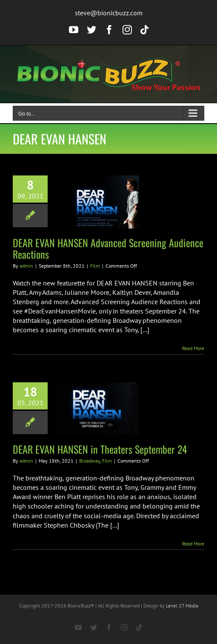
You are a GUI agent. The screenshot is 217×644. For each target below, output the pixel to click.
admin (26, 266)
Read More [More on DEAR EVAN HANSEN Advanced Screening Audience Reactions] (193, 348)
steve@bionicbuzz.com (109, 13)
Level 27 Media (182, 606)
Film (95, 266)
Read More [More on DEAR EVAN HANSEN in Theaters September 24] (193, 544)
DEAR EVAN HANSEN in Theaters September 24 (100, 449)
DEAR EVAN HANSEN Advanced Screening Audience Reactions (108, 248)
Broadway (90, 461)
